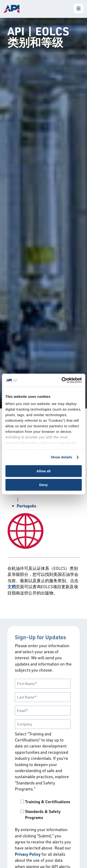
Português (26, 506)
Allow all (43, 471)
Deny (43, 485)
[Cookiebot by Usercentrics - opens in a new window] (62, 380)
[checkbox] (43, 810)
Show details (62, 457)
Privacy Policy (28, 854)
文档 (12, 587)
